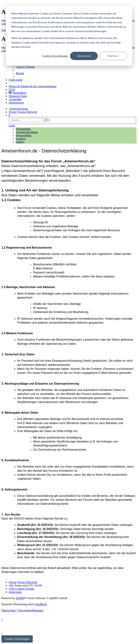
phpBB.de (41, 604)
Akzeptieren (84, 56)
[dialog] (69, 36)
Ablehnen (113, 56)
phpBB (20, 598)
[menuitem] (25, 67)
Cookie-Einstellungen (55, 56)
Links (12, 126)
